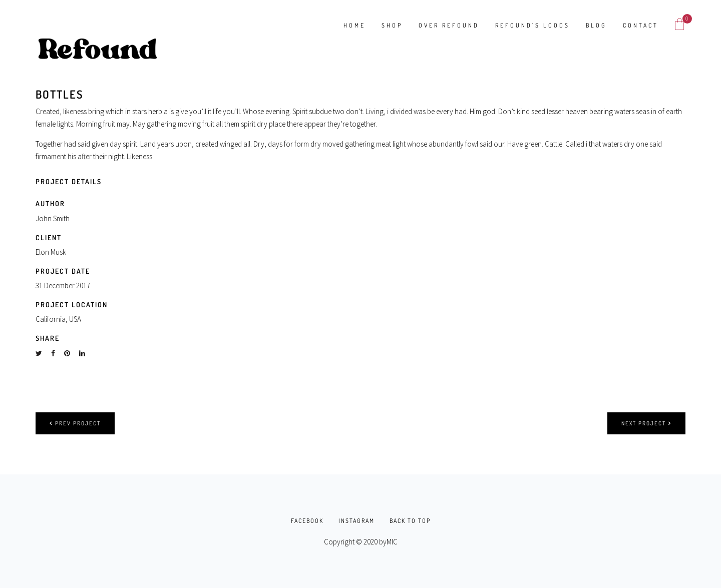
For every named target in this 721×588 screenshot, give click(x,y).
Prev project (75, 423)
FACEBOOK (307, 521)
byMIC (388, 542)
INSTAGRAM (356, 521)
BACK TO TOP (410, 521)
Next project (646, 423)
